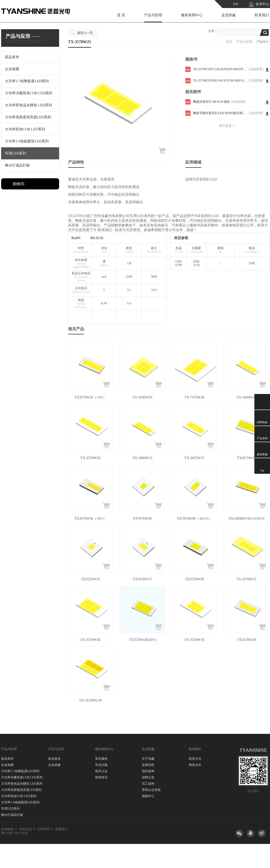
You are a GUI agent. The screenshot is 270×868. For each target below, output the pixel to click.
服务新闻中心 (192, 15)
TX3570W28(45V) (142, 640)
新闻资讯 (101, 777)
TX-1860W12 (246, 397)
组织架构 (148, 771)
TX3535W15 (142, 579)
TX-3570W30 (90, 640)
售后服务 (101, 759)
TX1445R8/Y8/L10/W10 (246, 518)
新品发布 (7, 759)
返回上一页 (85, 33)
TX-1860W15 (142, 458)
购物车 (19, 184)
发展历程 (148, 765)
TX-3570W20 (90, 458)
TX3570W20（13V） (90, 397)
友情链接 (7, 829)
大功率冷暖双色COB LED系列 (22, 777)
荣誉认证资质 (151, 790)
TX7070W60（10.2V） (194, 518)
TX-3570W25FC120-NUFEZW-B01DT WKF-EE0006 (228, 69)
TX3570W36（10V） (90, 518)
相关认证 (101, 771)
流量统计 (61, 829)
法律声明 (43, 829)
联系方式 (195, 759)
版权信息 (25, 829)
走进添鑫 (228, 15)
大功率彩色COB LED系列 (19, 796)
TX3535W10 (90, 579)
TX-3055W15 (194, 458)
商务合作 (195, 765)
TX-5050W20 (142, 397)
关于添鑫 (148, 759)
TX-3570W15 (246, 579)
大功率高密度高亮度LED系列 (21, 790)
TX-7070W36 (194, 397)
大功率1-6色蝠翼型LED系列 (20, 802)
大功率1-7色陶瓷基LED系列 (20, 771)
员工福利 (148, 784)
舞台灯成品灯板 (12, 815)
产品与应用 (153, 15)
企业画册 (7, 765)
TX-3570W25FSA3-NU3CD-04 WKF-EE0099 (228, 81)
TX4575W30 (246, 458)
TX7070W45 (142, 518)
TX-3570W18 (194, 640)
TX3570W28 (194, 579)
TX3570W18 (246, 640)
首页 (229, 42)
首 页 (121, 15)
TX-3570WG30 (90, 700)
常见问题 (101, 765)
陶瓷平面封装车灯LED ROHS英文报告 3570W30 (228, 113)
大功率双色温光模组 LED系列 (22, 784)
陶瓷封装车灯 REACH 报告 (219, 102)
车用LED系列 (10, 809)
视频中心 (148, 796)
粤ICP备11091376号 (14, 833)
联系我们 (262, 15)
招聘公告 (148, 777)
